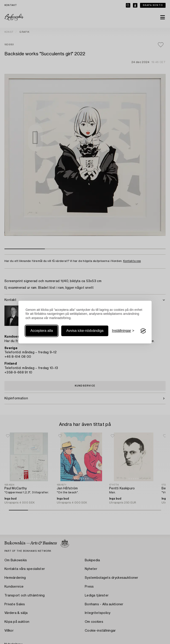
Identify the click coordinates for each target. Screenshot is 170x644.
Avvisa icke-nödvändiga (85, 331)
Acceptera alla (42, 331)
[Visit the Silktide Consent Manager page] (143, 331)
